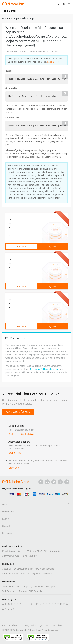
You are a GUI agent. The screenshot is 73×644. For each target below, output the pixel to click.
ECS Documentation (24, 569)
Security (33, 556)
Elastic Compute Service (14, 551)
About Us (16, 625)
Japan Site (7, 569)
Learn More (21, 247)
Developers (50, 586)
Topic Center (8, 586)
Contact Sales (28, 434)
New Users (47, 574)
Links (60, 625)
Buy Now (52, 247)
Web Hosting (21, 556)
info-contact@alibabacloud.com (44, 369)
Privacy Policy (29, 625)
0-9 (12, 609)
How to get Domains (44, 569)
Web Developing (10, 591)
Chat (11, 434)
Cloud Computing (24, 586)
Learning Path (33, 574)
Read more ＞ (54, 62)
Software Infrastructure (14, 574)
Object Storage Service (54, 551)
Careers (6, 625)
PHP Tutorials (35, 591)
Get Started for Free (18, 412)
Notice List (50, 625)
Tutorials (23, 591)
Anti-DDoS (37, 551)
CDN (29, 551)
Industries (39, 586)
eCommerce (8, 556)
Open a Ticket (15, 453)
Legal (40, 625)
